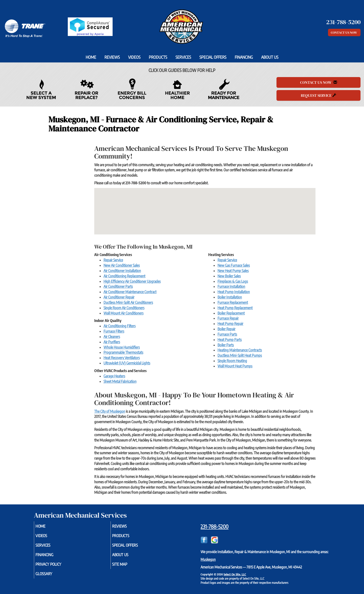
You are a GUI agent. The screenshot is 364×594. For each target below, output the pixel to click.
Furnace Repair (228, 318)
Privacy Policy (56, 567)
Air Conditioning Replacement (124, 276)
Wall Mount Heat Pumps (235, 366)
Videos (134, 57)
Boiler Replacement (231, 313)
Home (91, 57)
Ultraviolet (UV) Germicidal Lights (127, 363)
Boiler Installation (230, 297)
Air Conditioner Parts (118, 286)
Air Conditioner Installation (122, 271)
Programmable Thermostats (123, 352)
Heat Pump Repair (230, 324)
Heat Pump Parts (230, 340)
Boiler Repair (226, 329)
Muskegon (208, 559)
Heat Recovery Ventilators (122, 358)
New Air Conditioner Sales (122, 265)
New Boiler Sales (229, 276)
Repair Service (113, 260)
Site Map (126, 567)
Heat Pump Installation (234, 292)
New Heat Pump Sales (233, 271)
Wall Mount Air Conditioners (123, 313)
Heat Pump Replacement (235, 308)
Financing (244, 57)
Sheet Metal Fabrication (120, 381)
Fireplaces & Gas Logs (233, 281)
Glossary (50, 578)
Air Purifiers (112, 342)
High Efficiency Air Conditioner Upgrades (132, 281)
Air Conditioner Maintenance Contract (130, 292)
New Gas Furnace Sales (234, 265)
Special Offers (213, 57)
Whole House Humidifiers (122, 347)
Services (183, 57)
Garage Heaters (114, 376)
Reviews (112, 57)
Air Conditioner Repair (119, 297)
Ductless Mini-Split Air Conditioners (128, 302)
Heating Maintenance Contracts (240, 350)
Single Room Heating (232, 361)
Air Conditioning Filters (120, 326)
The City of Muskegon (110, 411)
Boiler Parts (226, 345)
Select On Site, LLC (235, 574)
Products (158, 57)
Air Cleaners (112, 337)
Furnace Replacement (233, 302)
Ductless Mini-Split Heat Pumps (240, 355)
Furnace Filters (114, 331)
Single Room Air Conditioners (124, 308)
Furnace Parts (227, 334)
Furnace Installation (231, 286)
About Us (270, 57)
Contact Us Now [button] (344, 32)
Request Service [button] (318, 95)
